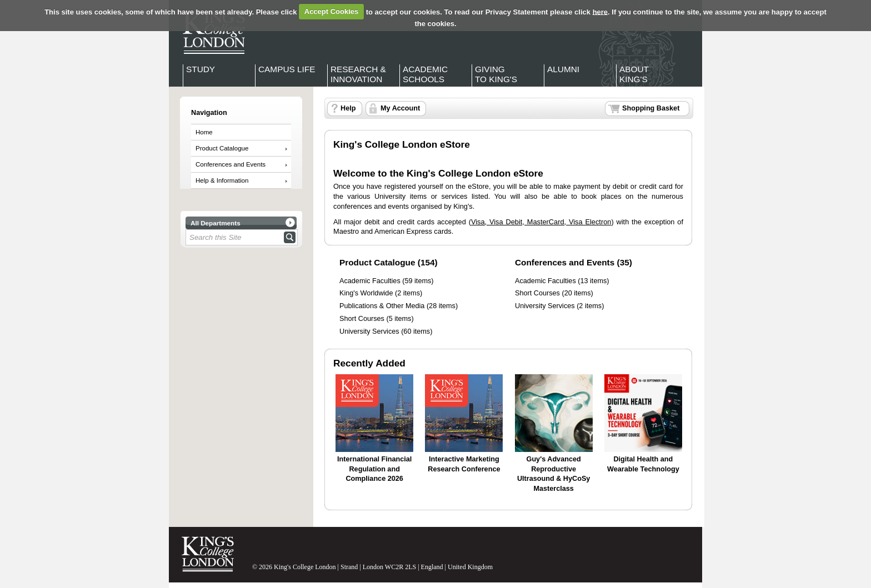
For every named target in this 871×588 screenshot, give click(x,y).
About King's (634, 74)
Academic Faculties (370, 281)
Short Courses (362, 319)
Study (201, 69)
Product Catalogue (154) (389, 262)
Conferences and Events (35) (574, 262)
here (600, 11)
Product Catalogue (222, 148)
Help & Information (222, 180)
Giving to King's (496, 74)
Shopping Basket (651, 108)
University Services (369, 331)
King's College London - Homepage (211, 32)
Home (204, 132)
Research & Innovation (358, 74)
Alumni (563, 69)
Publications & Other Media (382, 306)
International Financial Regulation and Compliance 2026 (374, 469)
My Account (400, 108)
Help (348, 108)
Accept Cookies (332, 11)
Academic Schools (425, 74)
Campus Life (287, 69)
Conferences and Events (231, 164)
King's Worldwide (366, 293)
